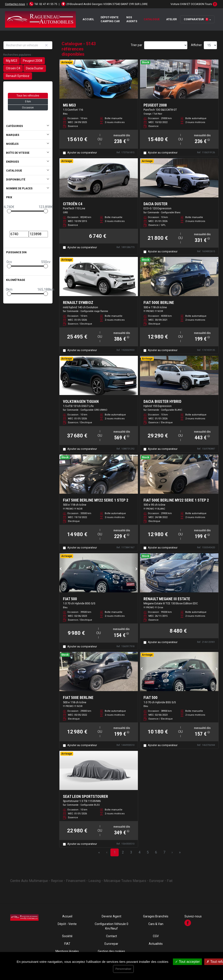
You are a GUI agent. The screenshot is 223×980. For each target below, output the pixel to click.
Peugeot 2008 (33, 61)
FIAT (67, 944)
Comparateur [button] (196, 19)
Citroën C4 (13, 68)
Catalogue (152, 19)
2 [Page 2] (123, 852)
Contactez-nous (15, 4)
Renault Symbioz (18, 76)
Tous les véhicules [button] (28, 96)
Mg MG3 (12, 61)
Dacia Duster (35, 68)
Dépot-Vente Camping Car (110, 19)
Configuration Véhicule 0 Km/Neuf (111, 926)
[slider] (9, 211)
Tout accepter (187, 962)
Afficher (196, 45)
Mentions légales (67, 951)
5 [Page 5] (148, 852)
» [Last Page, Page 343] (180, 852)
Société (67, 936)
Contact (111, 936)
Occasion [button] (28, 108)
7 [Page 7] (164, 852)
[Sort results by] (166, 45)
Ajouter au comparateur (82, 152)
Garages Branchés (156, 916)
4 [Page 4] (139, 852)
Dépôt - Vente (67, 924)
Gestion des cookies (111, 951)
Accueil (88, 19)
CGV (156, 936)
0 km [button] (28, 102)
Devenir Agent (111, 916)
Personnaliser (123, 969)
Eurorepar (111, 944)
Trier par (136, 45)
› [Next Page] (172, 852)
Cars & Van (156, 924)
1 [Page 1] (115, 852)
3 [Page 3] (131, 852)
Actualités (156, 944)
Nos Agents (132, 19)
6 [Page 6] (156, 852)
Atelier (171, 19)
